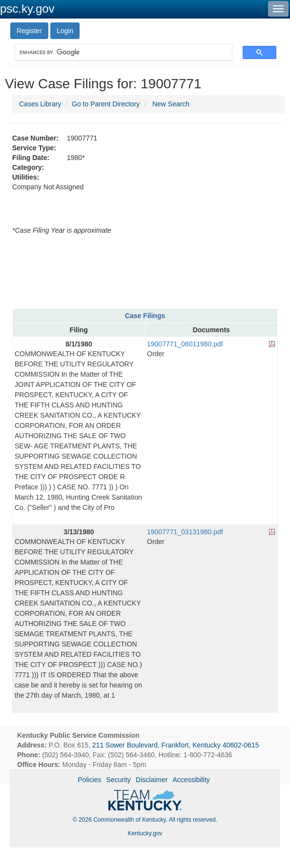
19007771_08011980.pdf (185, 344)
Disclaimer (152, 780)
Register (29, 31)
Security (119, 780)
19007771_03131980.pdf (185, 532)
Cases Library (40, 104)
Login (65, 31)
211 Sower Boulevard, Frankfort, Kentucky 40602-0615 (176, 745)
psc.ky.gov (27, 9)
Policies (89, 780)
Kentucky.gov (145, 833)
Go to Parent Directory (106, 104)
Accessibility (191, 780)
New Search (171, 104)
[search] (119, 52)
